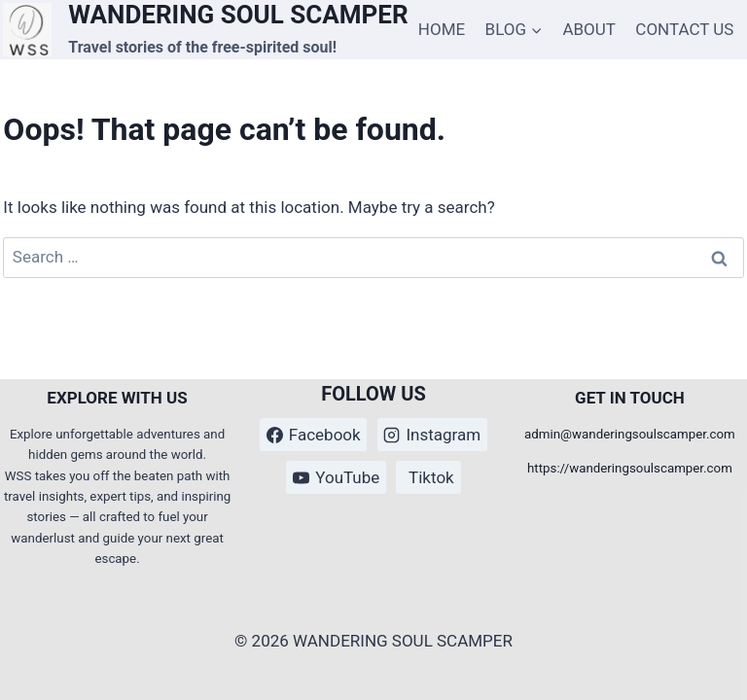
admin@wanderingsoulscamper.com (630, 434)
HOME (442, 29)
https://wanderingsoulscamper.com (630, 468)
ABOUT (589, 29)
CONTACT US (684, 29)
